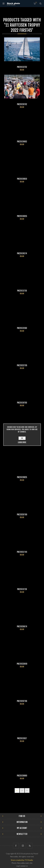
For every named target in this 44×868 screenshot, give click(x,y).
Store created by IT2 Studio (22, 860)
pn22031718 (22, 589)
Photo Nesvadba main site (22, 863)
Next (27, 790)
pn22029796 (22, 701)
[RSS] (30, 846)
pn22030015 (22, 216)
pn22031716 (22, 291)
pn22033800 (22, 664)
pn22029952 (22, 142)
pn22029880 (22, 776)
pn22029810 (22, 179)
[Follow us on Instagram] (23, 846)
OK (22, 438)
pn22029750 (22, 403)
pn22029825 (22, 477)
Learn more (22, 442)
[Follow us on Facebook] (16, 846)
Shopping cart (36, 3)
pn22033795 (22, 365)
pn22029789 (22, 515)
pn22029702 (22, 104)
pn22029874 (22, 627)
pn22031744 (22, 552)
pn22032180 (22, 328)
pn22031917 (22, 738)
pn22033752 (22, 67)
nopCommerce (22, 866)
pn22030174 (22, 253)
